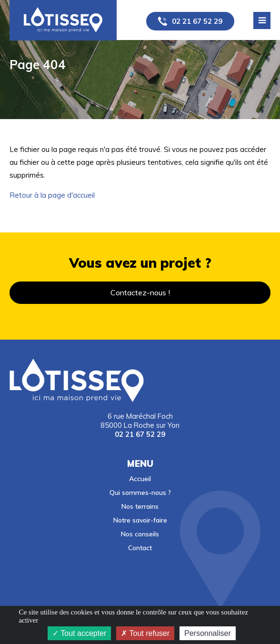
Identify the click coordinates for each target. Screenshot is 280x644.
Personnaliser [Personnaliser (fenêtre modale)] (208, 633)
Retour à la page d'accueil (52, 195)
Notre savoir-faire (140, 520)
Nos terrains (140, 506)
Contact (140, 548)
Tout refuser (145, 633)
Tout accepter (79, 633)
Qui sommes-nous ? (140, 492)
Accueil (140, 478)
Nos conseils (140, 534)
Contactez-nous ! (140, 292)
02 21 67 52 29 (197, 21)
